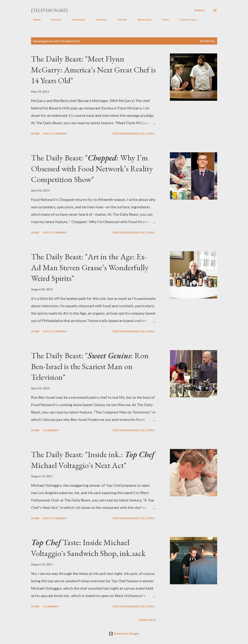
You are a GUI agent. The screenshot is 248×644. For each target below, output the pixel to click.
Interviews (76, 20)
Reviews (54, 20)
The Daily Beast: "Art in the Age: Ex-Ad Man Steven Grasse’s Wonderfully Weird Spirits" (90, 267)
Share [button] (35, 134)
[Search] (199, 10)
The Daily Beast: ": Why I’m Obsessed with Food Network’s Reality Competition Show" (92, 168)
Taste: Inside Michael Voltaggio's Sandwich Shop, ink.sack (88, 548)
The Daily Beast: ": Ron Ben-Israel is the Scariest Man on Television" (90, 366)
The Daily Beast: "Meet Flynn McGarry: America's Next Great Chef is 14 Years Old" (93, 70)
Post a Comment (55, 134)
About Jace (142, 20)
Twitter (120, 20)
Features (99, 20)
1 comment (51, 430)
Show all (208, 41)
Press (163, 20)
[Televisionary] (49, 10)
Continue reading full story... (134, 134)
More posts (147, 620)
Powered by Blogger (124, 634)
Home (35, 20)
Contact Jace (186, 20)
